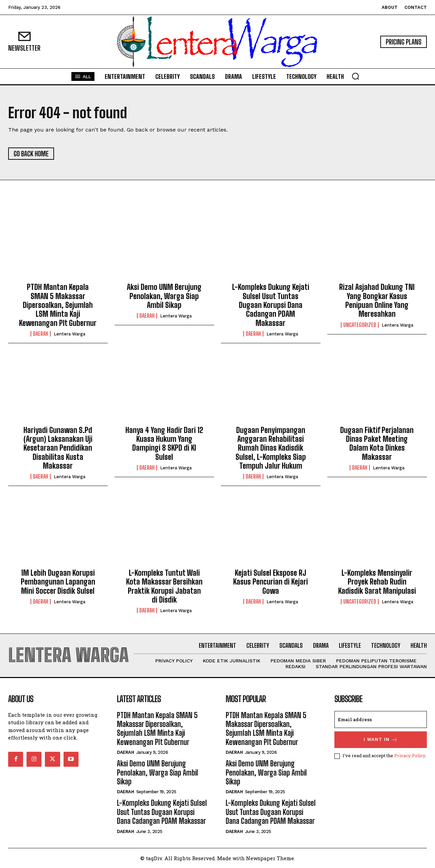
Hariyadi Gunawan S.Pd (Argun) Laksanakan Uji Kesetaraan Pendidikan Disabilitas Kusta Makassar (58, 448)
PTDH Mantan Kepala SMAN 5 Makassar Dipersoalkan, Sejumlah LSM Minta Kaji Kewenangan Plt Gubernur (58, 305)
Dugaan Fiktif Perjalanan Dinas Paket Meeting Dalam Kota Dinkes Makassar (377, 444)
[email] (381, 719)
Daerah (41, 334)
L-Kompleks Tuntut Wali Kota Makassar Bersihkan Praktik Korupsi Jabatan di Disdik (164, 586)
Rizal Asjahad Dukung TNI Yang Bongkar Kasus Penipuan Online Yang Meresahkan (377, 300)
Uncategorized (360, 325)
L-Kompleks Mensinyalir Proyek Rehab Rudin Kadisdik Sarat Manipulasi (377, 582)
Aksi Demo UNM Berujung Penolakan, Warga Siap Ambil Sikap (164, 296)
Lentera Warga (69, 334)
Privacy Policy (410, 756)
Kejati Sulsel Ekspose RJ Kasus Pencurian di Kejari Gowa (271, 582)
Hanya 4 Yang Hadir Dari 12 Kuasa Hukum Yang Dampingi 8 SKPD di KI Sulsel (164, 444)
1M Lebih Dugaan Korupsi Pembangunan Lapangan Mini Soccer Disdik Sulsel (58, 582)
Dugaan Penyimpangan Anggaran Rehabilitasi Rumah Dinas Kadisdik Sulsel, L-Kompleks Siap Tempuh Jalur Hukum (271, 448)
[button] (355, 76)
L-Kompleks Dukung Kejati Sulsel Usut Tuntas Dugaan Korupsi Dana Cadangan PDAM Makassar (271, 305)
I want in (381, 740)
